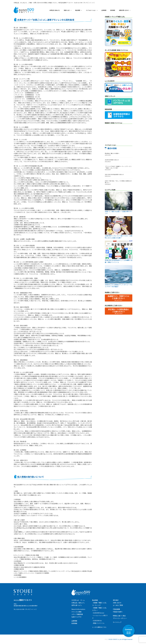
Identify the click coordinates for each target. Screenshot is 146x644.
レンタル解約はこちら (99, 627)
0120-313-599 (78, 3)
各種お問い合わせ (124, 10)
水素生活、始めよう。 (55, 10)
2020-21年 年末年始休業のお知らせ (114, 174)
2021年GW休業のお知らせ (112, 160)
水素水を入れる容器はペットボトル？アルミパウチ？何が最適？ (119, 286)
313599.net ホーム (78, 600)
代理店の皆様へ (118, 612)
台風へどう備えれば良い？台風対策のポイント (119, 212)
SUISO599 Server (99, 613)
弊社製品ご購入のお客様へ (112, 153)
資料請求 (116, 600)
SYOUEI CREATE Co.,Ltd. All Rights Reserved (120, 639)
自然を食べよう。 (77, 605)
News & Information (78, 609)
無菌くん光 (67, 10)
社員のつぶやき (76, 617)
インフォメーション (91, 10)
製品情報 (78, 10)
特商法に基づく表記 (119, 616)
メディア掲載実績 (77, 614)
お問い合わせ (117, 603)
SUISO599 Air (97, 621)
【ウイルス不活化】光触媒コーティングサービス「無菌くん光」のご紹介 (118, 167)
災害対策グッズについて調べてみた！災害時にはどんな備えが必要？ (119, 237)
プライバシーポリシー (120, 618)
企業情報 (104, 10)
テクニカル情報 (76, 612)
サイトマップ (117, 622)
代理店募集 (116, 609)
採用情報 (113, 10)
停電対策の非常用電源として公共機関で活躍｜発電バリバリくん (119, 261)
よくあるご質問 (118, 605)
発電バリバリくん (99, 623)
